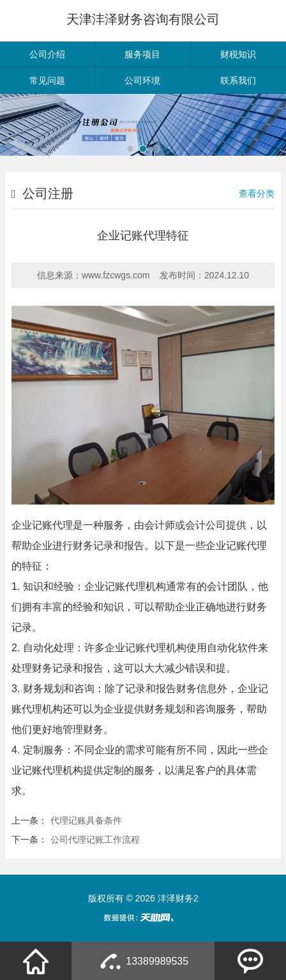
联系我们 (238, 80)
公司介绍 (47, 54)
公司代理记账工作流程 (95, 840)
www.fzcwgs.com (116, 275)
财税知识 (238, 54)
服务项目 (142, 54)
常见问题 (47, 80)
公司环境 (142, 80)
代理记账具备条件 (86, 820)
